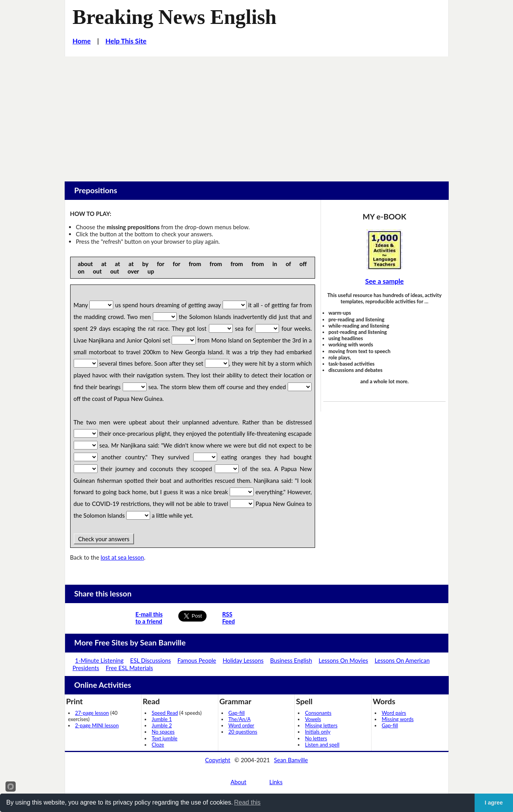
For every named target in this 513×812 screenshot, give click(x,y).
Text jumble (165, 738)
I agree (494, 803)
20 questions (243, 732)
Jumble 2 (162, 725)
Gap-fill (237, 713)
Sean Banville (291, 760)
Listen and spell (322, 745)
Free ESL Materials (130, 668)
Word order (241, 725)
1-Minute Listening (100, 660)
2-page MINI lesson (97, 725)
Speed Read (165, 713)
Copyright (218, 760)
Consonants (318, 713)
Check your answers (104, 539)
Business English (291, 660)
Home (82, 41)
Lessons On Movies (343, 660)
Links (276, 782)
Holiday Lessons (243, 660)
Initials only (318, 732)
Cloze (158, 745)
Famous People (197, 660)
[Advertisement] (257, 115)
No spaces (163, 732)
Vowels (313, 719)
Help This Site (126, 41)
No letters (316, 738)
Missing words (398, 719)
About (238, 782)
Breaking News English (174, 17)
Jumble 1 (162, 719)
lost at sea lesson (122, 557)
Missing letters (321, 725)
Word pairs (394, 713)
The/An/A (240, 719)
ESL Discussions (150, 660)
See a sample (384, 281)
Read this (247, 802)
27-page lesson (92, 713)
